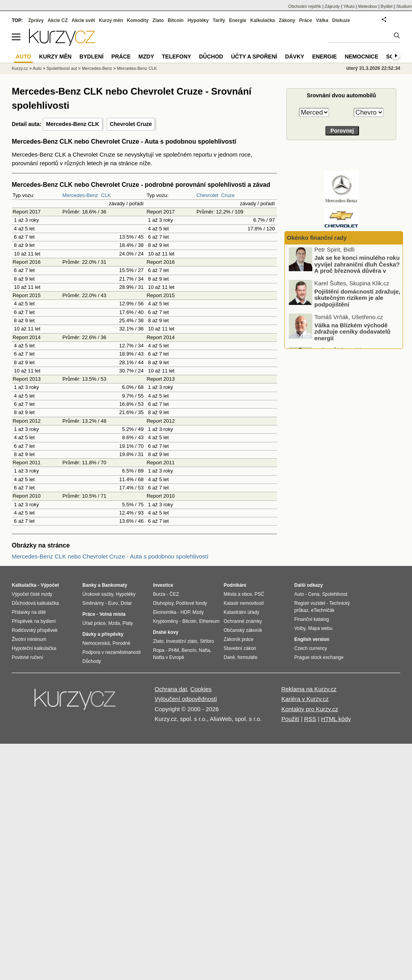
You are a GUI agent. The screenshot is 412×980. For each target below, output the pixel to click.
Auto (37, 68)
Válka (322, 20)
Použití (290, 719)
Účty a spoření (254, 57)
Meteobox (368, 6)
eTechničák (323, 610)
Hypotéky (198, 20)
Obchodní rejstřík (305, 6)
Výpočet (50, 585)
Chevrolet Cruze (131, 124)
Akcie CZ (57, 20)
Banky (89, 585)
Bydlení (91, 57)
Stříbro (207, 641)
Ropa (159, 650)
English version (312, 639)
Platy (128, 623)
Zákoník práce (239, 639)
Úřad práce (94, 623)
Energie (238, 20)
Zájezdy (332, 6)
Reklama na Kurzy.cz (309, 689)
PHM (174, 650)
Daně (229, 657)
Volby (300, 628)
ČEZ (174, 594)
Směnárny (93, 603)
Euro (113, 603)
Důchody (92, 661)
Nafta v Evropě (169, 657)
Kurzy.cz (20, 68)
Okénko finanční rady (317, 238)
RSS (310, 719)
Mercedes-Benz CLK (72, 124)
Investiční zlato (181, 641)
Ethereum (209, 621)
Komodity (138, 20)
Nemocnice (361, 57)
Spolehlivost (335, 594)
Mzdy (146, 57)
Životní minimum (29, 639)
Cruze (228, 195)
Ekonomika (165, 612)
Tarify (219, 20)
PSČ (260, 594)
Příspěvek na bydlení (34, 621)
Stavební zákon (240, 648)
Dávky (294, 57)
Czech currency (311, 648)
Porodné (121, 643)
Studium (404, 6)
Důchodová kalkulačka (35, 603)
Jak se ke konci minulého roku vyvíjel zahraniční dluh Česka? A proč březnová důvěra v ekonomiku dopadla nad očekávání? (345, 272)
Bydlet (387, 6)
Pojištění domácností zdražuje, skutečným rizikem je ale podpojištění (357, 299)
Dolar (126, 603)
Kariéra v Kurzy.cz (305, 699)
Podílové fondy (191, 603)
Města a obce (238, 594)
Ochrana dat (171, 689)
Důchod (211, 57)
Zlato (158, 20)
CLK (106, 195)
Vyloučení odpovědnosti (186, 699)
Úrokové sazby (98, 594)
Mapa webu (320, 628)
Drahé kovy (166, 632)
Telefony (177, 57)
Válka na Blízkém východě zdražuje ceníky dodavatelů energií (352, 333)
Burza (159, 594)
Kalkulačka (263, 20)
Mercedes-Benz (80, 195)
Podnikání (235, 585)
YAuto (349, 6)
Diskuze (341, 20)
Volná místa (112, 614)
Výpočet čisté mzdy (32, 594)
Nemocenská (96, 643)
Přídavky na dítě (29, 612)
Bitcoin (176, 20)
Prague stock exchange (319, 657)
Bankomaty (114, 585)
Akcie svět (83, 20)
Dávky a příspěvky (103, 634)
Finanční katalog (312, 619)
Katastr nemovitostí (244, 603)
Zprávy (36, 20)
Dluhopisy (163, 603)
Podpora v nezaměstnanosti (112, 652)
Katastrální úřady (242, 612)
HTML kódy (336, 719)
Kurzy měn (111, 20)
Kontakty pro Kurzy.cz (310, 709)
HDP (185, 612)
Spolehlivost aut (62, 68)
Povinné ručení (27, 657)
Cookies (201, 689)
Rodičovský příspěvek (35, 630)
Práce (306, 20)
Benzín (189, 650)
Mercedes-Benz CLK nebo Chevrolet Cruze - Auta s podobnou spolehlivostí (110, 556)
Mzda (114, 623)
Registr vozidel (310, 603)
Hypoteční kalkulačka (34, 648)
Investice (163, 585)
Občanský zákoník (243, 630)
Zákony (287, 20)
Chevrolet (208, 195)
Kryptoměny (166, 621)
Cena (314, 594)
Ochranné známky (243, 621)
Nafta (205, 650)
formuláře (247, 657)
